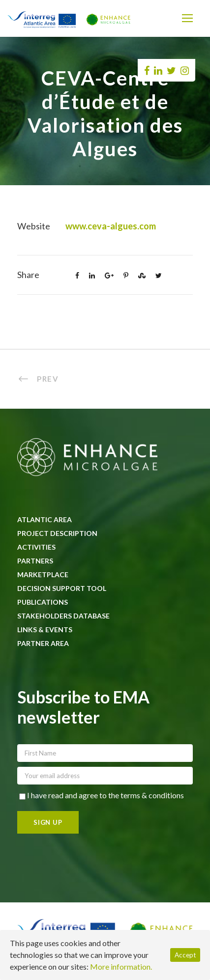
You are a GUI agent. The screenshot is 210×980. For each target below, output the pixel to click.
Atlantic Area (45, 519)
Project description (57, 533)
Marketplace (43, 574)
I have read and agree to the (102, 795)
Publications (43, 602)
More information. (121, 966)
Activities (36, 547)
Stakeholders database (63, 616)
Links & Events (45, 630)
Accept (185, 955)
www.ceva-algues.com (111, 226)
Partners (35, 561)
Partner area (43, 643)
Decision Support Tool (62, 588)
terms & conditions (152, 795)
